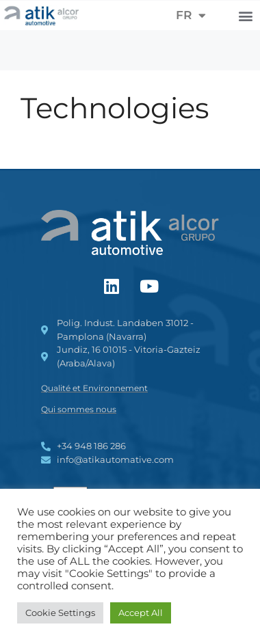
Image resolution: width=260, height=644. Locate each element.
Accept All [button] (141, 613)
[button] (245, 15)
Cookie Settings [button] (60, 613)
